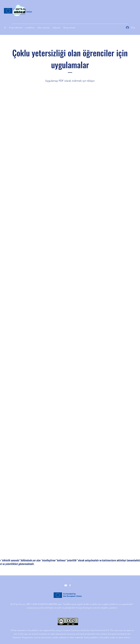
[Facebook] (70, 585)
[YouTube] (66, 585)
